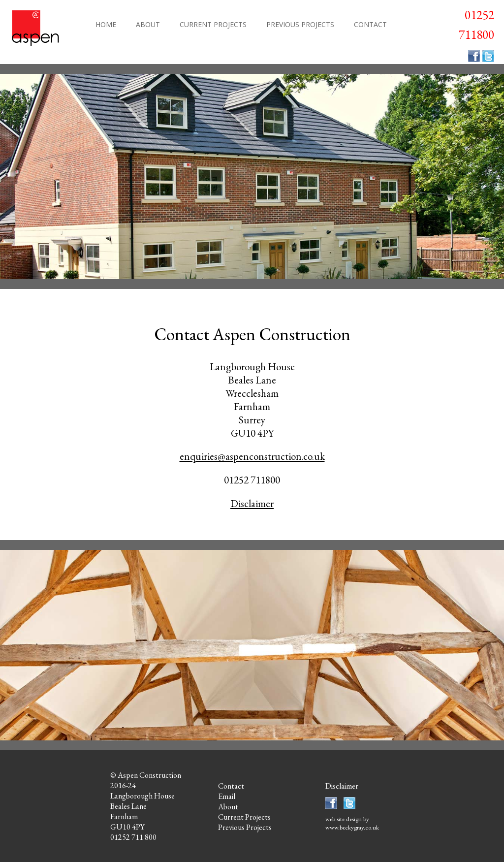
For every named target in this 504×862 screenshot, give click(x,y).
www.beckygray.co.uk (352, 827)
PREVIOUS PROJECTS (300, 24)
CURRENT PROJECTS (213, 24)
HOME (106, 24)
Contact (231, 786)
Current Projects (244, 817)
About (228, 807)
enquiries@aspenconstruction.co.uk (252, 456)
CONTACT (370, 24)
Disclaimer (252, 503)
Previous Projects (245, 827)
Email (227, 796)
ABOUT (148, 24)
